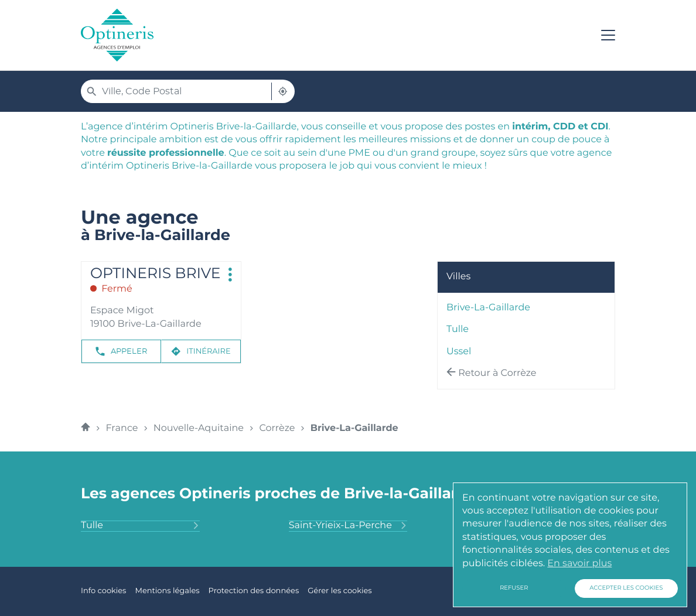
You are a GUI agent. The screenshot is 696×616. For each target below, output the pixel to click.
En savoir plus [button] (579, 564)
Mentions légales (167, 591)
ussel (459, 352)
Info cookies (103, 591)
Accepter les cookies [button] (626, 588)
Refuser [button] (514, 588)
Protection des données (254, 591)
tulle (458, 330)
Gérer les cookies (340, 591)
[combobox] (187, 91)
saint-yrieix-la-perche (348, 526)
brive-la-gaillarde (488, 308)
